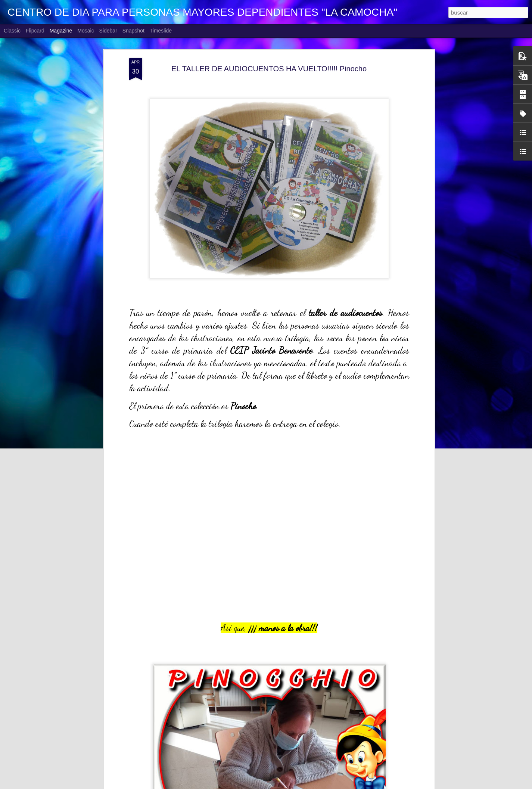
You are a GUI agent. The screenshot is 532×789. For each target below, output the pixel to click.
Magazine (61, 31)
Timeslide (161, 31)
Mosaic (85, 31)
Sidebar (108, 31)
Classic (12, 31)
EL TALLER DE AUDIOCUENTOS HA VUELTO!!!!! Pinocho (269, 69)
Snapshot (133, 31)
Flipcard (35, 31)
